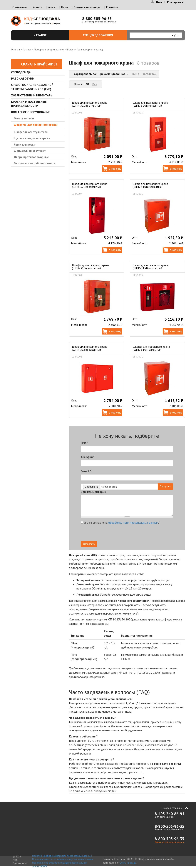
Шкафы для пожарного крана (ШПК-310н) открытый (91, 267)
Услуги (52, 7)
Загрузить (165, 486)
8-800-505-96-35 (97, 19)
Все (95, 84)
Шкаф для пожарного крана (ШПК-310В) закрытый (150, 185)
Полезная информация (87, 7)
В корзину (115, 169)
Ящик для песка (25, 144)
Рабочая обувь (22, 78)
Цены (65, 7)
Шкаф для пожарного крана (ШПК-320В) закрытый (90, 185)
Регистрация (175, 2)
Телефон (88, 457)
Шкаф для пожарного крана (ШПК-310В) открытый (90, 104)
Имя (84, 443)
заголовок (149, 74)
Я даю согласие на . (121, 523)
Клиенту (37, 7)
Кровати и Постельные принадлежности (29, 104)
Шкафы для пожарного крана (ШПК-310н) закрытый (151, 348)
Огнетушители (24, 118)
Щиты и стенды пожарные (32, 138)
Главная (15, 50)
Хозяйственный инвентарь (32, 95)
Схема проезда (128, 863)
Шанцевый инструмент (30, 151)
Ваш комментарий (93, 492)
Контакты (112, 7)
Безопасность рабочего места (35, 163)
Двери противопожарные (31, 157)
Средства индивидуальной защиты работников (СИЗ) (32, 87)
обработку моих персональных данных (133, 523)
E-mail (86, 471)
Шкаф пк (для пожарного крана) (36, 125)
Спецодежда (21, 72)
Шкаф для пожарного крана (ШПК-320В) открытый (150, 104)
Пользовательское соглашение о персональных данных (63, 859)
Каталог (49, 35)
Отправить (89, 544)
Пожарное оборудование (49, 50)
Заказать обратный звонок (170, 842)
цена (136, 74)
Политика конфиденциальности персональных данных (62, 856)
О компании (20, 7)
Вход (159, 2)
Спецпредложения (103, 35)
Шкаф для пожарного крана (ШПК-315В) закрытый (90, 348)
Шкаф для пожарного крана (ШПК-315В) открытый (150, 267)
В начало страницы (172, 808)
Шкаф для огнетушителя (31, 132)
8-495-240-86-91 (170, 814)
